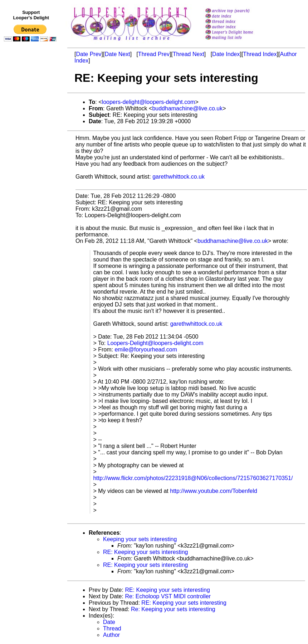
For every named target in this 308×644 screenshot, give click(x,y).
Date (109, 622)
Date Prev (89, 54)
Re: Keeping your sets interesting (173, 609)
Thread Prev (154, 54)
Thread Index (260, 54)
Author (111, 635)
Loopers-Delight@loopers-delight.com (155, 343)
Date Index (226, 54)
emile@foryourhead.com (146, 350)
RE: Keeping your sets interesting (145, 552)
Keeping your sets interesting (140, 539)
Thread (112, 628)
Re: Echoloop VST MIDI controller (168, 596)
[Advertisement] (31, 192)
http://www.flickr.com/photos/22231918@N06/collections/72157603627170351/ (193, 478)
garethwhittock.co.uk (179, 177)
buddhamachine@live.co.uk (187, 108)
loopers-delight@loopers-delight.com (149, 102)
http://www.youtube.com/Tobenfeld (214, 491)
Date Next (117, 54)
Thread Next (189, 54)
